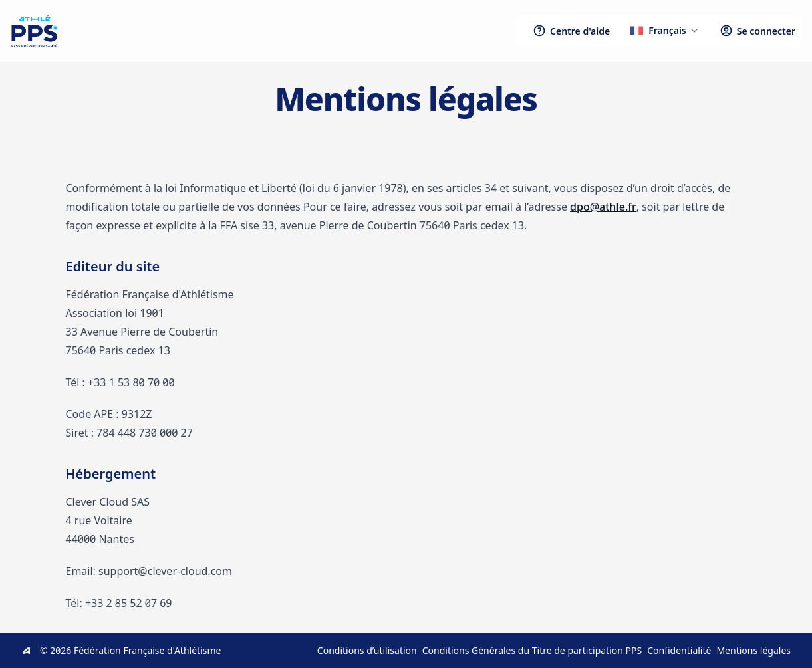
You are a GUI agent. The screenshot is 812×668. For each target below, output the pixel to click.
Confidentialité (679, 650)
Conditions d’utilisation (367, 650)
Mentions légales (753, 650)
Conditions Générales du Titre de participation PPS (532, 650)
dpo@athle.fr (603, 207)
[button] (665, 31)
